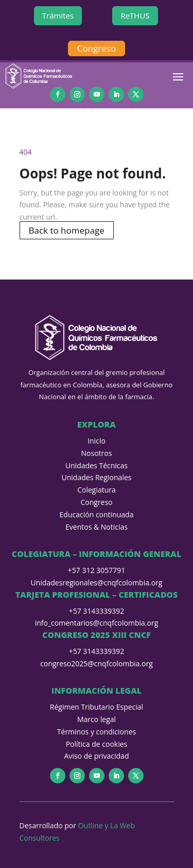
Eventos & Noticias (97, 527)
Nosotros (97, 453)
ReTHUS (135, 15)
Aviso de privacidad (97, 756)
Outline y (94, 825)
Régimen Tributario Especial (97, 707)
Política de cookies (97, 744)
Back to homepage (67, 230)
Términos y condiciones (97, 732)
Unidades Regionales (97, 477)
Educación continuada (97, 514)
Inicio (97, 441)
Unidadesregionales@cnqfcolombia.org (97, 583)
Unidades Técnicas (97, 465)
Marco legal (97, 719)
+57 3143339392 (97, 611)
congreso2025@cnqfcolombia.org (96, 664)
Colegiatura (97, 490)
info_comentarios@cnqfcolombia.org (97, 623)
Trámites (58, 15)
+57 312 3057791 (97, 570)
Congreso (97, 48)
